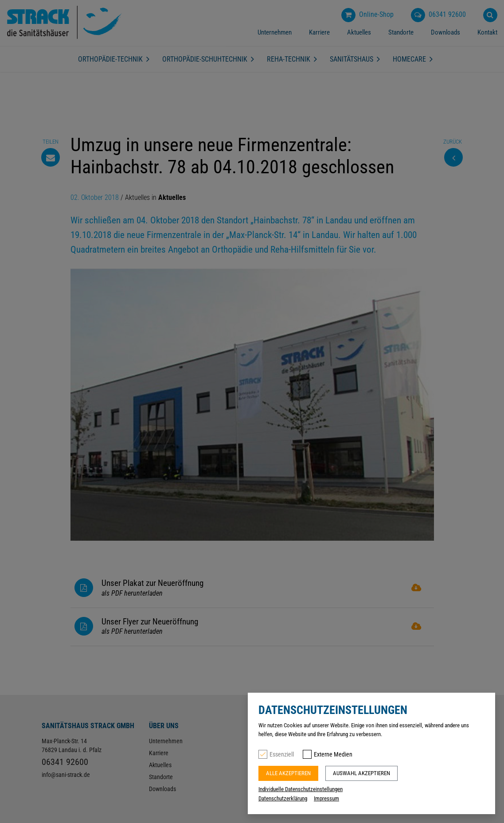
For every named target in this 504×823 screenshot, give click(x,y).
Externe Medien (333, 754)
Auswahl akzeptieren (361, 773)
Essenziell (282, 754)
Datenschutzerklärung (283, 798)
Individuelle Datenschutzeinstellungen (301, 789)
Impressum (326, 798)
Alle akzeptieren (288, 773)
